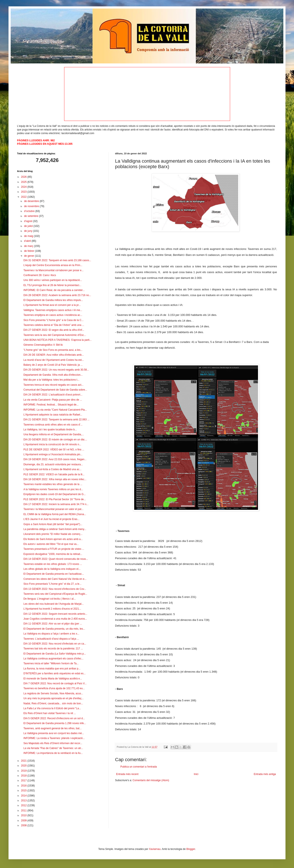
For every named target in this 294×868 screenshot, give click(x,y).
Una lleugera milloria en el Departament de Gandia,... (54, 434)
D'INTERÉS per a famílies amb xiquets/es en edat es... (55, 673)
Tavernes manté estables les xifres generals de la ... (53, 484)
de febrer (30, 251)
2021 (24, 761)
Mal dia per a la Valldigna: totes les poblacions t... (51, 380)
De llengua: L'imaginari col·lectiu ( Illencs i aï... (50, 599)
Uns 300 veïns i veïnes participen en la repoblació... (53, 280)
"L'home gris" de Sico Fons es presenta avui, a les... (53, 350)
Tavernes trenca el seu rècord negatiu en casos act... (53, 385)
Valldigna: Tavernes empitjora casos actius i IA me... (53, 310)
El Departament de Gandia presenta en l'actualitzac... (54, 574)
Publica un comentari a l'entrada (139, 767)
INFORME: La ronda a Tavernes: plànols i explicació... (54, 738)
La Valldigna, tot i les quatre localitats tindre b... (50, 430)
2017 (24, 781)
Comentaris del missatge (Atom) (151, 780)
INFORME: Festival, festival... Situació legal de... (51, 405)
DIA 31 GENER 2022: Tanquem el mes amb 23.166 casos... (57, 260)
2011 (24, 811)
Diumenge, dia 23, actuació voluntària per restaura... (53, 464)
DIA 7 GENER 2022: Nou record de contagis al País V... (55, 683)
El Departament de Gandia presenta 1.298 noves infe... (55, 723)
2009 (24, 821)
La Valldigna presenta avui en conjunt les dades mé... (54, 733)
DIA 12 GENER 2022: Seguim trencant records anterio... (55, 614)
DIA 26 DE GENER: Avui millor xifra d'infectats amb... (54, 355)
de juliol (29, 226)
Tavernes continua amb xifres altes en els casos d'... (53, 425)
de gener (30, 256)
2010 (24, 815)
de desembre (32, 201)
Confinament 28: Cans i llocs (40, 275)
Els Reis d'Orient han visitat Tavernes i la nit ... (50, 713)
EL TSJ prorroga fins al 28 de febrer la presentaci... (52, 285)
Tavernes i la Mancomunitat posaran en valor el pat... (53, 509)
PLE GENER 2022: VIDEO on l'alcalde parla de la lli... (54, 474)
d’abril (28, 241)
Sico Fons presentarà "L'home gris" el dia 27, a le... (52, 584)
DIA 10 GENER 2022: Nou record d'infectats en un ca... (55, 644)
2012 (24, 805)
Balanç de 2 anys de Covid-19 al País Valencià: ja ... (53, 365)
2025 (24, 182)
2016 (24, 786)
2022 (24, 197)
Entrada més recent (127, 774)
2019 (24, 771)
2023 (24, 192)
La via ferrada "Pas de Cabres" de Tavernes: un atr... (53, 748)
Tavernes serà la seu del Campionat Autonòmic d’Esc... (55, 335)
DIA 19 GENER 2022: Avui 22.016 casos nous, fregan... (55, 459)
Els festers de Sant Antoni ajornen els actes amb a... (53, 539)
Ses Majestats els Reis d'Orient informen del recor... (53, 743)
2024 (24, 187)
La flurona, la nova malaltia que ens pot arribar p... (52, 669)
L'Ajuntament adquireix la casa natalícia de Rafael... (53, 415)
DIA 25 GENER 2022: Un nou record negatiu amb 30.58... (56, 370)
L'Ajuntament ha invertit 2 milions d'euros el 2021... (52, 609)
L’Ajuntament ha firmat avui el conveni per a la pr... (52, 305)
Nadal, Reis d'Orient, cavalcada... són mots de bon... (53, 703)
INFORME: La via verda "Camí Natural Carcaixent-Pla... (55, 410)
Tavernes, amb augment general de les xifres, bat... (53, 728)
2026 (24, 177)
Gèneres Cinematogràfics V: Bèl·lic (43, 345)
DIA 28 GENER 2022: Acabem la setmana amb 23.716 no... (57, 295)
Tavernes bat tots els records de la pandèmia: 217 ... (53, 649)
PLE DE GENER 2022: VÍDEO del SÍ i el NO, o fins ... (54, 450)
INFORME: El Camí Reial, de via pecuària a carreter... (54, 290)
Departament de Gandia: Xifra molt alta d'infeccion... (53, 375)
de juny (29, 231)
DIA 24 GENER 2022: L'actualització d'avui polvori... (53, 395)
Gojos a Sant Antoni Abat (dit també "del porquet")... (53, 524)
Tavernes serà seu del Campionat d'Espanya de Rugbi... (55, 594)
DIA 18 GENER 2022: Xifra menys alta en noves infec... (55, 479)
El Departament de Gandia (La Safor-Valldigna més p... (55, 654)
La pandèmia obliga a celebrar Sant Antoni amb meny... (55, 529)
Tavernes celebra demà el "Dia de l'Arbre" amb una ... (54, 325)
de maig (29, 236)
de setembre (32, 216)
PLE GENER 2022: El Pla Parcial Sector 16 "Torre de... (55, 499)
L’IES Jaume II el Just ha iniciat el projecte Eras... (51, 519)
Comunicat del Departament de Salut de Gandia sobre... (55, 390)
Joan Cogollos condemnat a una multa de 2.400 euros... (55, 619)
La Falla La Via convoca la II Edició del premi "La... (52, 708)
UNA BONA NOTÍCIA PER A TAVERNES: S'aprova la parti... (58, 340)
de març (29, 246)
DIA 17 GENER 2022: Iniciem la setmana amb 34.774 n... (56, 504)
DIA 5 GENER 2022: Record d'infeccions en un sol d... (54, 718)
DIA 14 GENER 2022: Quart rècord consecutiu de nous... (56, 559)
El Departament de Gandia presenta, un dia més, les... (54, 629)
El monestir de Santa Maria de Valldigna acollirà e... (53, 679)
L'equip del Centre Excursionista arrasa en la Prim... (53, 265)
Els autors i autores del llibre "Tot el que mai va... (51, 544)
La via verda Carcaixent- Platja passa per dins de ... (53, 400)
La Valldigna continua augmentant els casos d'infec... (53, 659)
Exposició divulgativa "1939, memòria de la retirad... (53, 554)
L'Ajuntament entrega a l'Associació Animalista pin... (53, 454)
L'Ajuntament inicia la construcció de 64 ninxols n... (52, 444)
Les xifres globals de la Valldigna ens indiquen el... (52, 569)
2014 (24, 796)
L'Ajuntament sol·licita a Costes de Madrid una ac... (52, 469)
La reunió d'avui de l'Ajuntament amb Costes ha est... (54, 360)
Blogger (191, 849)
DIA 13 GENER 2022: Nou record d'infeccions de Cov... (55, 589)
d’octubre (30, 211)
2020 (24, 766)
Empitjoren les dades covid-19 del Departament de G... (55, 494)
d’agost (29, 221)
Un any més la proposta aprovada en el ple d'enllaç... (53, 698)
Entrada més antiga (265, 774)
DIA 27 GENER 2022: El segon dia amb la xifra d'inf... (54, 330)
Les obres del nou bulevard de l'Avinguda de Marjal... (53, 604)
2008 (24, 825)
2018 (24, 776)
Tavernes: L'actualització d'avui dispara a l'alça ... (51, 639)
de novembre (32, 206)
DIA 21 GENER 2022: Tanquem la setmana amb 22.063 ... (56, 420)
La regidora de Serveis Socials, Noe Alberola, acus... (53, 693)
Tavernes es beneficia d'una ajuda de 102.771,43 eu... (54, 688)
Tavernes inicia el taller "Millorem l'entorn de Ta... (51, 663)
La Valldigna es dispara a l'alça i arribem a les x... (51, 634)
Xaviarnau (155, 849)
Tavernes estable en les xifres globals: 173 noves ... (53, 564)
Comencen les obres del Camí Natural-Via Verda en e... (55, 579)
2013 (24, 801)
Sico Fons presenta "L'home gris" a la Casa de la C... (53, 320)
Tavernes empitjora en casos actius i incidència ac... (53, 315)
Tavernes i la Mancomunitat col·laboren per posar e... (53, 270)
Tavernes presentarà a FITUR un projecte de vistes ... (54, 549)
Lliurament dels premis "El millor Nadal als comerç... (53, 534)
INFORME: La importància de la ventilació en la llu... (53, 753)
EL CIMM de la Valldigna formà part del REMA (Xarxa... (55, 514)
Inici (196, 774)
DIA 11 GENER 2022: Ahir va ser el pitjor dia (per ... (53, 624)
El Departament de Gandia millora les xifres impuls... (53, 300)
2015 (24, 791)
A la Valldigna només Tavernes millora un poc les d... (53, 489)
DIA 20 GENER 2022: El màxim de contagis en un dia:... (55, 440)
